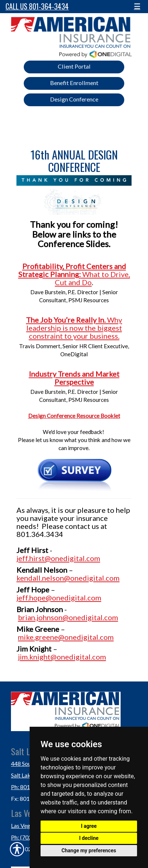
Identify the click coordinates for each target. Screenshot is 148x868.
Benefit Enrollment (74, 83)
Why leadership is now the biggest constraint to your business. (74, 328)
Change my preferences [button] (89, 850)
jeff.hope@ (34, 598)
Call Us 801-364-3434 (37, 6)
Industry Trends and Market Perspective (74, 378)
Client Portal (74, 66)
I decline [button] (89, 838)
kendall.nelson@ (43, 578)
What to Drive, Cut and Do (92, 278)
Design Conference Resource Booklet (74, 416)
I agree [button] (89, 826)
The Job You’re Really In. (67, 320)
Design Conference (74, 99)
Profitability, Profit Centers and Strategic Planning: (72, 270)
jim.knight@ (37, 657)
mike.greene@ (41, 637)
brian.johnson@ (43, 617)
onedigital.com (95, 578)
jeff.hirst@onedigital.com (58, 558)
